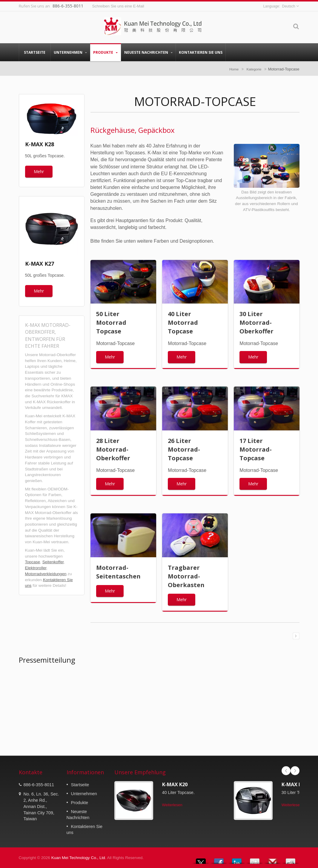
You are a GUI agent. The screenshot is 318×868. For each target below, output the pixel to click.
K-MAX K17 (294, 784)
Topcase (33, 562)
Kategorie (254, 69)
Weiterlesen (172, 805)
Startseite (35, 52)
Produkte (106, 52)
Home (234, 69)
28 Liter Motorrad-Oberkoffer (113, 449)
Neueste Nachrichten (148, 52)
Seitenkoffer (53, 562)
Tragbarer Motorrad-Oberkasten (186, 576)
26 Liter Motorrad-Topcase (184, 449)
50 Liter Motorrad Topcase (111, 323)
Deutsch (288, 6)
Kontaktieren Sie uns (201, 52)
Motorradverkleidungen (46, 574)
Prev (286, 771)
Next (295, 771)
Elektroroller (36, 568)
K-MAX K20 (175, 784)
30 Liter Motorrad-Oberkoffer (256, 323)
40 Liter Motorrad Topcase (183, 323)
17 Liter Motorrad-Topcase (256, 449)
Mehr (39, 171)
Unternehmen (70, 52)
